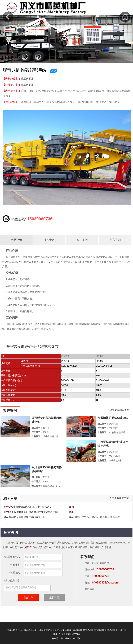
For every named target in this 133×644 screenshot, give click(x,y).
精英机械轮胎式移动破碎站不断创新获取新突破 (94, 517)
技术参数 (49, 240)
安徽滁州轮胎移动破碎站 (113, 418)
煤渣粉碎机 (99, 630)
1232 (71, 512)
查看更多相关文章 (119, 498)
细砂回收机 (121, 630)
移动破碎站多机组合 (34, 630)
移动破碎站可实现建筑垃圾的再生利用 (25, 517)
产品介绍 (16, 240)
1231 (71, 507)
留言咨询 (115, 240)
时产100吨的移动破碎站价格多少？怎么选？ (28, 507)
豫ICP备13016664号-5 (71, 638)
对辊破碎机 (110, 630)
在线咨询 (25, 547)
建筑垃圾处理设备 (63, 630)
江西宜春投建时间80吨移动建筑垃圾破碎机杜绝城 (31, 512)
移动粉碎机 (77, 630)
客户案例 (82, 240)
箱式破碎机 (49, 630)
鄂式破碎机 (88, 630)
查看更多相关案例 (119, 410)
